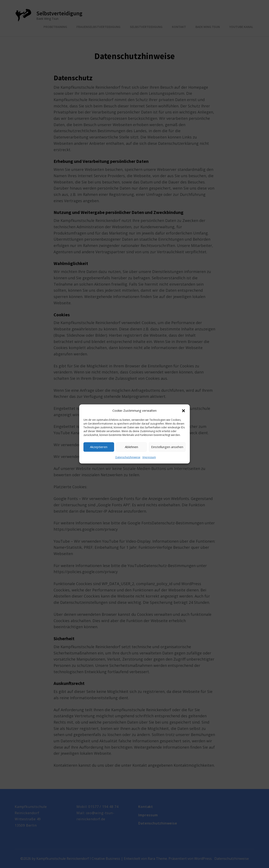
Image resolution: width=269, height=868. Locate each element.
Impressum (149, 457)
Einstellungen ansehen (167, 447)
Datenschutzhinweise (128, 457)
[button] (183, 411)
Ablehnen (131, 447)
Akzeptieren (99, 447)
